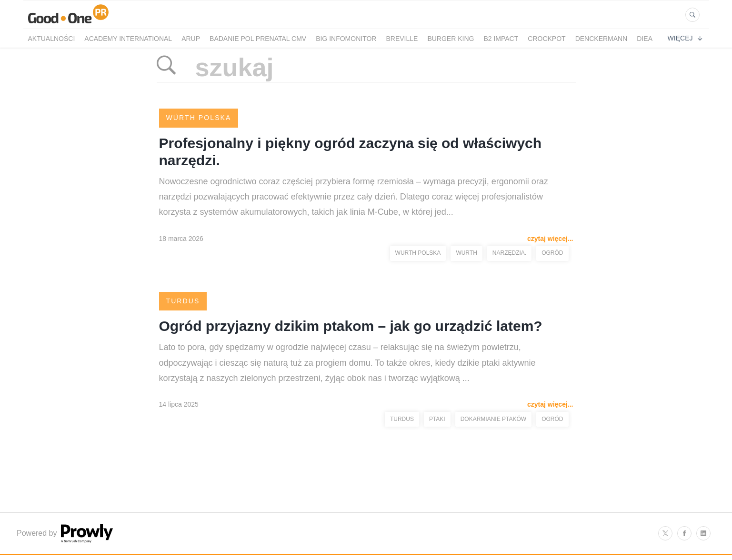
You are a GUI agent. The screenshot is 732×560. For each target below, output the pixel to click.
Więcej (685, 38)
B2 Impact (501, 39)
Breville (402, 39)
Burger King (451, 39)
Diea (645, 39)
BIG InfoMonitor (346, 39)
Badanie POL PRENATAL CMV (258, 39)
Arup (191, 39)
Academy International (128, 39)
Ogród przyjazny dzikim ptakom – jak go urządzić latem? (351, 326)
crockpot (546, 39)
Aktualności (52, 39)
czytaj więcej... (550, 239)
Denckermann (602, 39)
